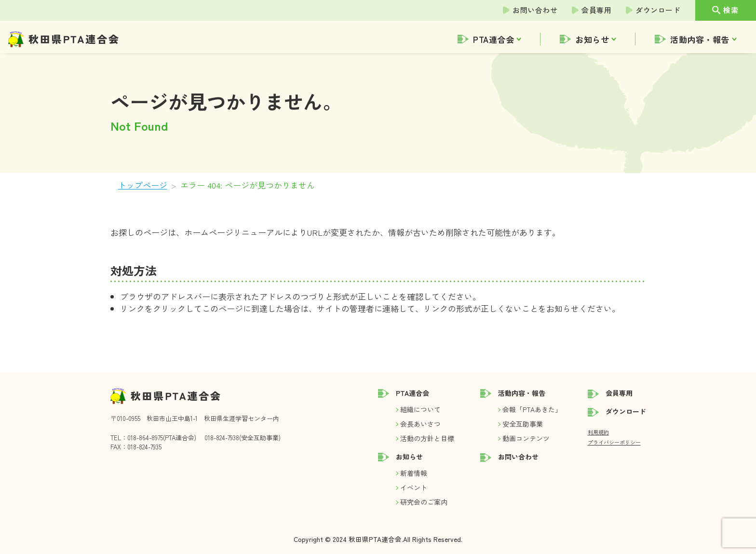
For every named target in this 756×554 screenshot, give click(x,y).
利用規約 (598, 432)
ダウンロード (658, 10)
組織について (420, 409)
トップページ (143, 185)
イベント (414, 487)
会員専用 (596, 10)
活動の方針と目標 (427, 438)
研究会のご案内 (424, 502)
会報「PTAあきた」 (532, 409)
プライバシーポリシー (614, 442)
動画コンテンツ (526, 438)
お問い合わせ (535, 10)
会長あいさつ (420, 424)
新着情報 (414, 473)
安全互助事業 (523, 424)
